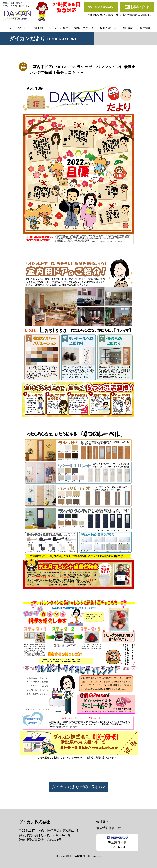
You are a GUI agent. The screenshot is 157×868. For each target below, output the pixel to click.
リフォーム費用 (58, 28)
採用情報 (145, 28)
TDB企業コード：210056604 (117, 842)
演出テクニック (84, 28)
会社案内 (128, 28)
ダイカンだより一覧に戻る (75, 787)
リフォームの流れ (17, 28)
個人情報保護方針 (109, 828)
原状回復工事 (108, 28)
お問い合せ (140, 7)
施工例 (39, 28)
